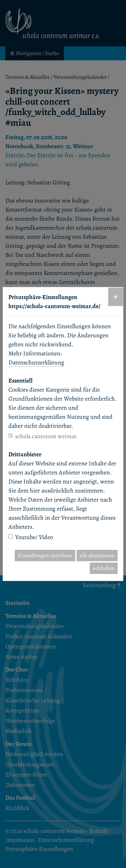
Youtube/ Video (34, 537)
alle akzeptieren (97, 556)
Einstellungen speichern (45, 556)
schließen (104, 568)
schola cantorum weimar (46, 436)
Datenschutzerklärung (36, 362)
